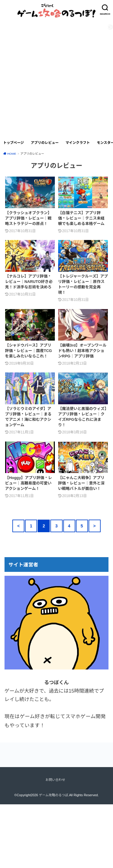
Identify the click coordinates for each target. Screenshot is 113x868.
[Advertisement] (56, 77)
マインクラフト (78, 143)
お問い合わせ (55, 780)
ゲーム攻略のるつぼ (53, 795)
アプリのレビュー (45, 143)
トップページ (13, 143)
